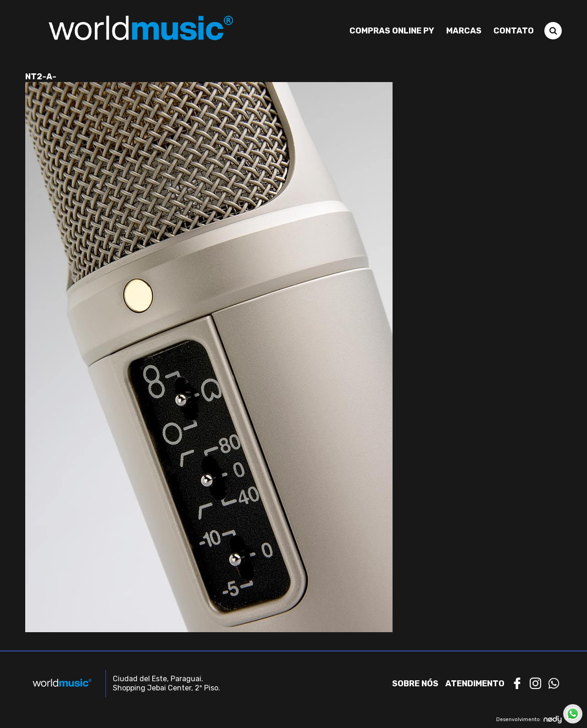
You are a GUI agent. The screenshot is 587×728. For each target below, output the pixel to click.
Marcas (464, 31)
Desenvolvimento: (529, 720)
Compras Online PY (392, 31)
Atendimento (475, 684)
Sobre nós (415, 684)
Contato (514, 31)
